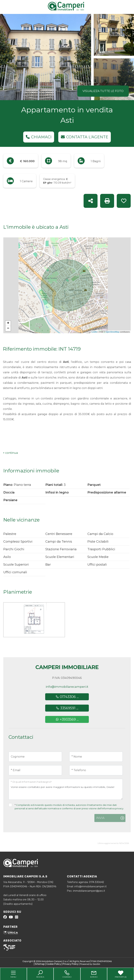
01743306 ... (67, 697)
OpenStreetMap (113, 332)
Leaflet (94, 332)
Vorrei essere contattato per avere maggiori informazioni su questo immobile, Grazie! (66, 789)
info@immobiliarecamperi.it (67, 687)
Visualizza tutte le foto (103, 91)
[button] (10, 453)
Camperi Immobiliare (67, 667)
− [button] (8, 329)
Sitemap (40, 964)
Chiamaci (39, 137)
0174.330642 (96, 882)
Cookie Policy (54, 964)
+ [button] (8, 323)
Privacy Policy (71, 964)
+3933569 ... (67, 719)
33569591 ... (67, 708)
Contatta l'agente (85, 137)
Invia (100, 818)
